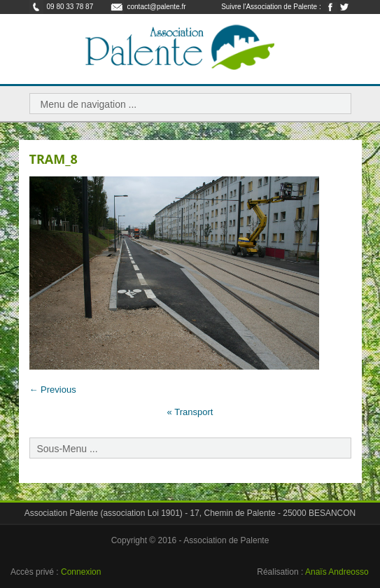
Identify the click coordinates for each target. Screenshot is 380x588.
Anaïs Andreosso (337, 572)
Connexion (81, 572)
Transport (190, 412)
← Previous (53, 390)
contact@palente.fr (157, 7)
